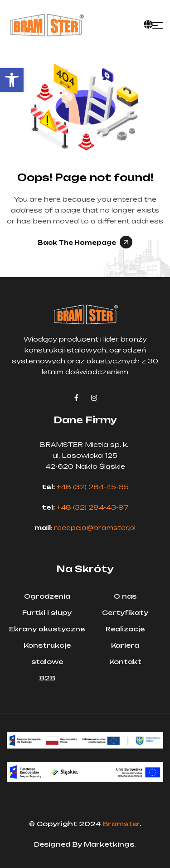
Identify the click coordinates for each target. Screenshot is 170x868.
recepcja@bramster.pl (95, 528)
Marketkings (109, 844)
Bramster (121, 824)
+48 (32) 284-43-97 (93, 507)
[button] (12, 80)
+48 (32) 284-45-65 (93, 487)
